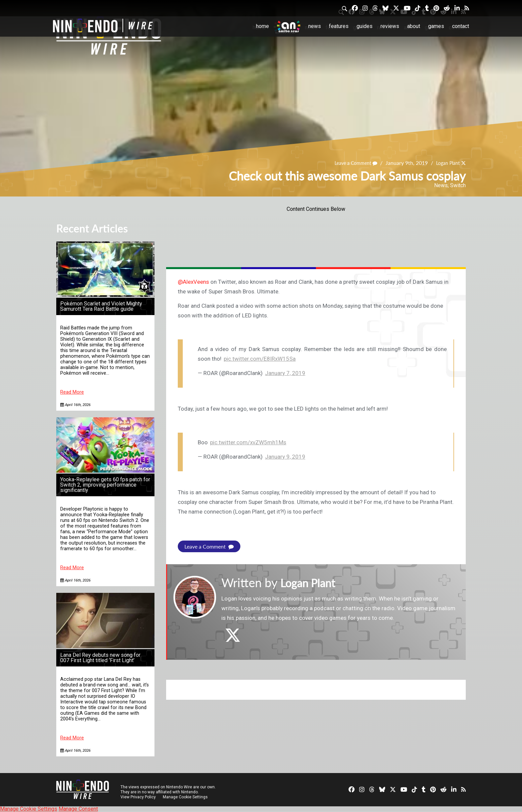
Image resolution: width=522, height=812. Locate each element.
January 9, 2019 (285, 457)
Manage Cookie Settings (186, 797)
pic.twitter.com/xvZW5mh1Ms (248, 442)
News (315, 26)
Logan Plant (445, 163)
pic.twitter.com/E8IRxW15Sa (260, 359)
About (414, 26)
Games (436, 26)
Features (339, 26)
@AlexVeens (193, 282)
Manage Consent (78, 809)
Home (262, 26)
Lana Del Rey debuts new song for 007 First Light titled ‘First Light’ (100, 658)
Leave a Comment (349, 163)
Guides (365, 26)
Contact (461, 26)
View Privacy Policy (138, 797)
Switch (458, 185)
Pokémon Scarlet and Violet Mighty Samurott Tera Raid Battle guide (101, 306)
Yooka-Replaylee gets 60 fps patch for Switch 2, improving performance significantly (105, 485)
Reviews (390, 26)
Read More (72, 392)
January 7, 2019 (285, 373)
